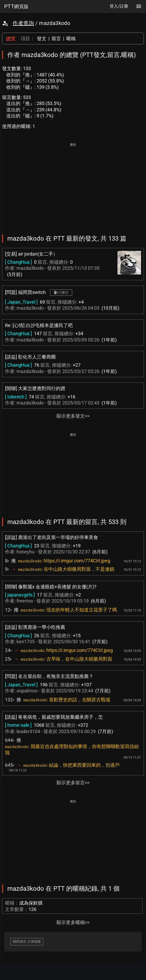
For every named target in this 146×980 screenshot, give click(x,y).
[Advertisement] (73, 185)
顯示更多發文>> (73, 416)
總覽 (11, 38)
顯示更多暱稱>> (73, 922)
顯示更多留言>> (73, 783)
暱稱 (71, 38)
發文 (42, 38)
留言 (56, 38)
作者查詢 (23, 23)
